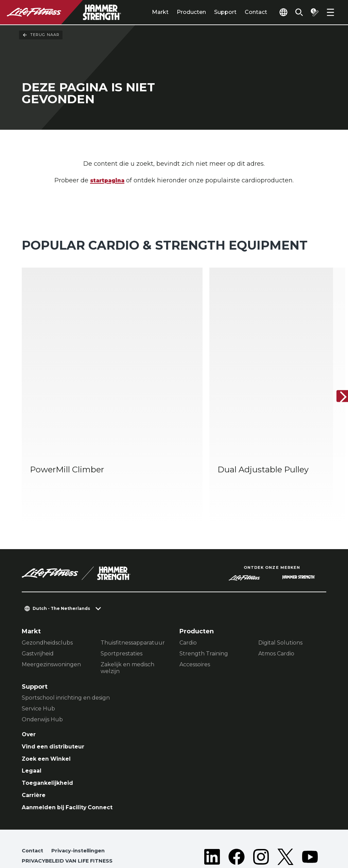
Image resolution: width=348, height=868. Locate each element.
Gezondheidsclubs (47, 598)
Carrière (35, 756)
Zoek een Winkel (49, 717)
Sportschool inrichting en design (66, 653)
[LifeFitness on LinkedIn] (212, 826)
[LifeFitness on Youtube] (310, 826)
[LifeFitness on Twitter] (285, 826)
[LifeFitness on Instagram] (261, 826)
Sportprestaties (121, 609)
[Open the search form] (295, 12)
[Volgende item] (337, 374)
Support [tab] (214, 12)
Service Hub (38, 664)
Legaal (32, 730)
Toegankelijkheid (50, 743)
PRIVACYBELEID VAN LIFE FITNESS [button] (71, 824)
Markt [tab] (149, 12)
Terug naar (41, 35)
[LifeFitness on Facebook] (237, 826)
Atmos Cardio (276, 609)
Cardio (188, 598)
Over (30, 690)
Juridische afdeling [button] (50, 835)
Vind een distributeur (57, 704)
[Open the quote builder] (313, 12)
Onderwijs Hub (42, 675)
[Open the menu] (330, 12)
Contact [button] (33, 813)
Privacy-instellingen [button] (82, 813)
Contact (244, 12)
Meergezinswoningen (51, 620)
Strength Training (204, 609)
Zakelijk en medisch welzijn (127, 623)
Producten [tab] (180, 12)
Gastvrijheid (38, 609)
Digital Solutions (280, 598)
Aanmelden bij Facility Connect (72, 769)
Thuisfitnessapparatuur (133, 598)
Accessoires (195, 620)
